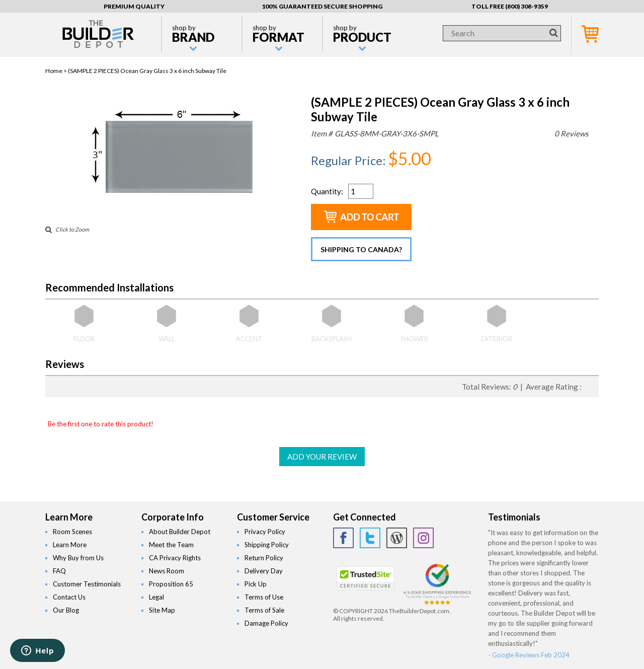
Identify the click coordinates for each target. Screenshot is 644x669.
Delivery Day (264, 571)
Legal (156, 597)
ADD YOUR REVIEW (322, 457)
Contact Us (69, 597)
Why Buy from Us (78, 558)
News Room (167, 571)
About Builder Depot (180, 532)
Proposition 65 (171, 584)
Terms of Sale (264, 610)
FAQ (59, 571)
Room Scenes (72, 532)
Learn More (70, 545)
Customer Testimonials (87, 584)
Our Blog (66, 610)
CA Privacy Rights (175, 558)
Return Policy (264, 558)
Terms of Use (264, 597)
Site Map (162, 610)
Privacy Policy (265, 532)
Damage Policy (266, 623)
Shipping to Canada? (361, 249)
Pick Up (256, 584)
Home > (57, 71)
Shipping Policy (267, 545)
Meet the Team (171, 545)
